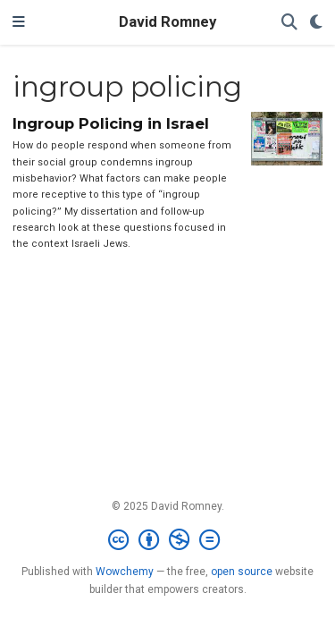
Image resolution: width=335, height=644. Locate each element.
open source (242, 572)
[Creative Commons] (167, 540)
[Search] (289, 23)
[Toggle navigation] (19, 22)
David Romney (167, 22)
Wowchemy (125, 572)
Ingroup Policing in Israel (111, 123)
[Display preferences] (316, 23)
